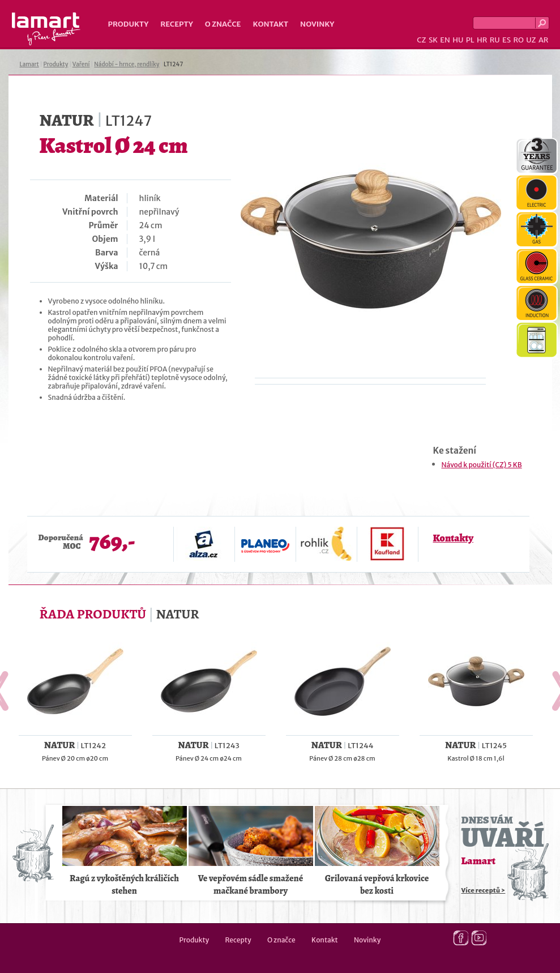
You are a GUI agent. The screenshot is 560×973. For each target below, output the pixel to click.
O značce (223, 24)
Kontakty (453, 538)
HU (458, 40)
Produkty (129, 24)
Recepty (176, 24)
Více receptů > (484, 890)
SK (433, 40)
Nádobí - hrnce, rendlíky (127, 64)
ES (506, 40)
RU (495, 40)
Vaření (81, 64)
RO (518, 40)
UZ (531, 40)
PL (470, 40)
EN (445, 40)
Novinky (317, 24)
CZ (421, 40)
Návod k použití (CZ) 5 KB (482, 465)
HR (482, 40)
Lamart (46, 29)
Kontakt (270, 24)
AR (544, 40)
